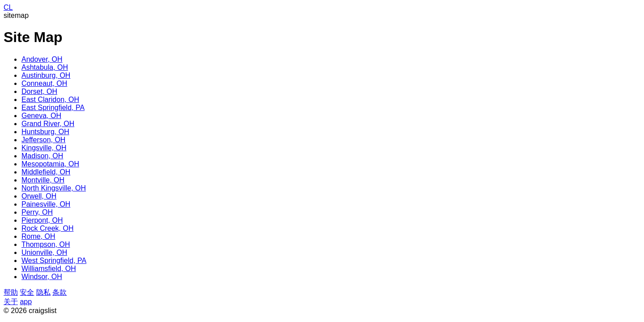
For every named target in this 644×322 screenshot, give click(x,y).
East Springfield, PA (53, 108)
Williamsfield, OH (49, 269)
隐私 (43, 292)
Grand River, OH (48, 124)
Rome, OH (38, 236)
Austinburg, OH (46, 75)
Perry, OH (37, 212)
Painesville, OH (46, 204)
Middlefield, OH (46, 172)
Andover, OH (42, 59)
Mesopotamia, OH (50, 164)
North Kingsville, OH (54, 188)
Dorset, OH (39, 91)
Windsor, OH (42, 277)
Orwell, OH (39, 196)
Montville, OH (43, 180)
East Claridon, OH (50, 100)
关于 (11, 302)
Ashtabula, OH (45, 67)
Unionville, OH (44, 252)
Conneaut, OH (44, 83)
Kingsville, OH (44, 148)
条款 (59, 292)
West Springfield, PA (54, 261)
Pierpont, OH (42, 220)
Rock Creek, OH (47, 228)
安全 (27, 292)
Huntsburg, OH (45, 132)
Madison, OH (42, 156)
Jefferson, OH (43, 140)
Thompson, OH (46, 244)
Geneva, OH (41, 116)
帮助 (11, 292)
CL (8, 7)
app (26, 302)
